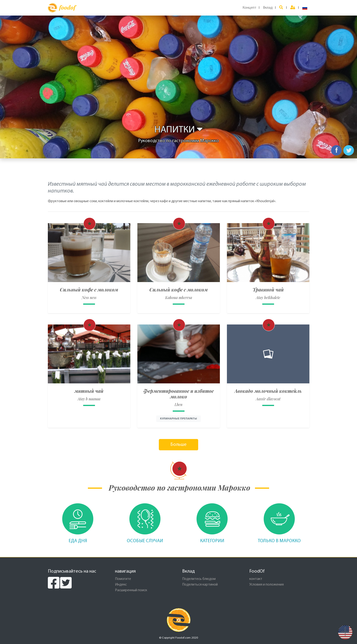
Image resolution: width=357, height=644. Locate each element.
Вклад (268, 8)
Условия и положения (267, 585)
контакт (256, 579)
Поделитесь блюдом (199, 579)
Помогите (123, 579)
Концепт (249, 8)
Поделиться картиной (200, 585)
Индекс (121, 585)
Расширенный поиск (131, 590)
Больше (178, 445)
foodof (62, 8)
